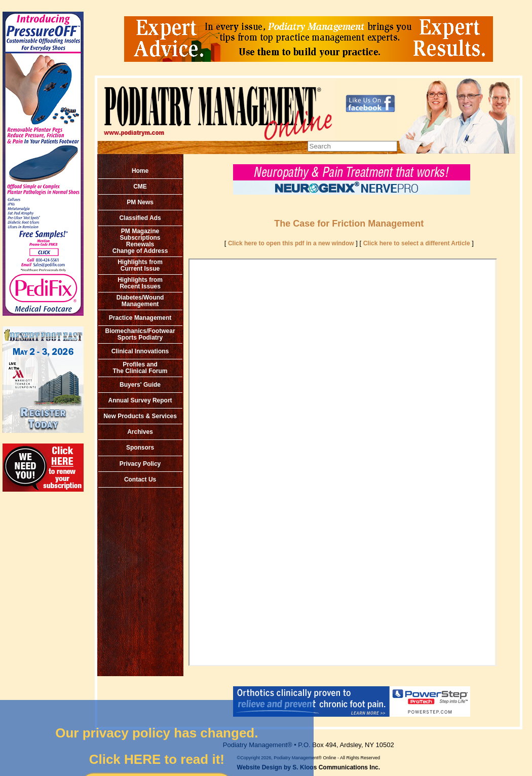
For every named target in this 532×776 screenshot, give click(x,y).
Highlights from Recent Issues (140, 283)
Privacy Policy (140, 464)
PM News (140, 202)
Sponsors (140, 448)
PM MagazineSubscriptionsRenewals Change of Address (140, 241)
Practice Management (140, 318)
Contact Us (140, 479)
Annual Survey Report (140, 400)
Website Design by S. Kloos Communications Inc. (309, 767)
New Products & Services (140, 416)
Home (140, 171)
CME (140, 187)
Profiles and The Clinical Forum (140, 368)
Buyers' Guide (140, 385)
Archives (140, 432)
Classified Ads (140, 218)
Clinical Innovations (140, 351)
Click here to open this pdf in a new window (291, 243)
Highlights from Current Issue (140, 265)
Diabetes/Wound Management (140, 301)
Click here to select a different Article (417, 243)
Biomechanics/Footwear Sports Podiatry (140, 334)
